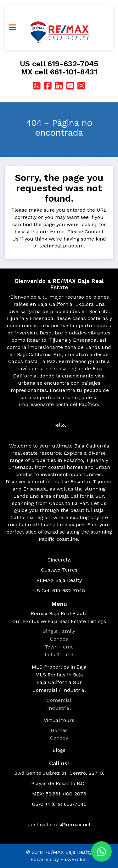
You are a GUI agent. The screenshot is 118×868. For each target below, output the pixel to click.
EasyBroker (74, 859)
